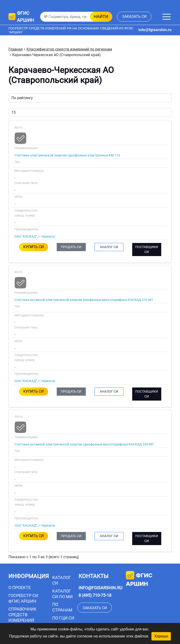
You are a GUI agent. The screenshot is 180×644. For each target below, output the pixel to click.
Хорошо (161, 636)
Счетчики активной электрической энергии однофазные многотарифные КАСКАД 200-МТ (84, 444)
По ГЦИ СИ (63, 618)
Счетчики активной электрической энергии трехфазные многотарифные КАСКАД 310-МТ (84, 300)
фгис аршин (139, 579)
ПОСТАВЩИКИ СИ (147, 249)
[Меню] (167, 17)
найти (101, 16)
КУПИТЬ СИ (33, 247)
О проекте (20, 588)
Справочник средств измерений (22, 615)
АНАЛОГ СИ (109, 247)
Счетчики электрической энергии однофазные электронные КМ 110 (67, 155)
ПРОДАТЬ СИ (71, 247)
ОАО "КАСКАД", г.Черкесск (35, 236)
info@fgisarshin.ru (155, 30)
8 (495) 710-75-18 (95, 595)
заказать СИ (134, 16)
